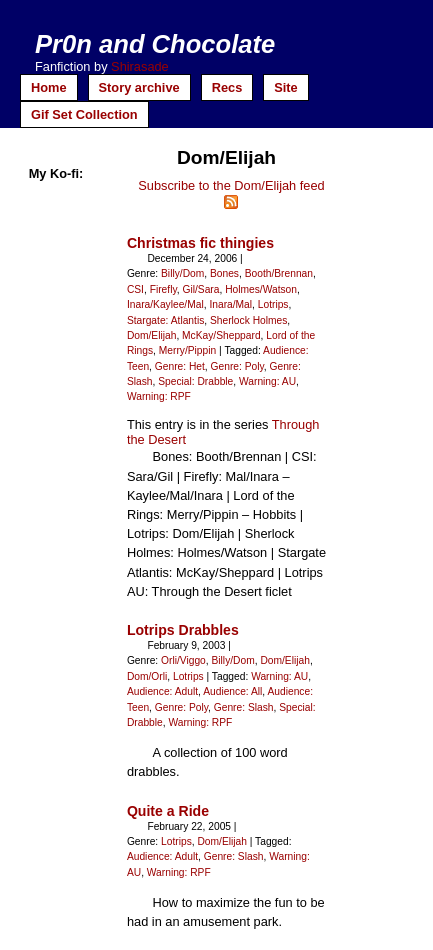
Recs (227, 87)
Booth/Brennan (279, 273)
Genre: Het (180, 366)
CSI (135, 289)
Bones (224, 273)
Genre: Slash (244, 707)
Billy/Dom (182, 273)
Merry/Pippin (187, 350)
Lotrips (273, 304)
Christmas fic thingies (200, 243)
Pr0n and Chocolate (155, 44)
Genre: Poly (237, 366)
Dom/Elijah (151, 335)
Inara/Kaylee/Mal (165, 304)
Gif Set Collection (84, 114)
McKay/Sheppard (221, 335)
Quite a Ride (168, 811)
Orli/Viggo (183, 660)
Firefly (163, 289)
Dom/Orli (147, 676)
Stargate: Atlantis (165, 320)
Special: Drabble (195, 381)
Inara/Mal (230, 304)
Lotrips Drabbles (183, 630)
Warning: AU (267, 381)
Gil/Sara (200, 289)
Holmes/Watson (261, 289)
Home (49, 87)
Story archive (139, 87)
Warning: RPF (159, 396)
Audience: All (232, 691)
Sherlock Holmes (248, 320)
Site (285, 87)
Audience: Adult (162, 691)
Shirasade (140, 66)
